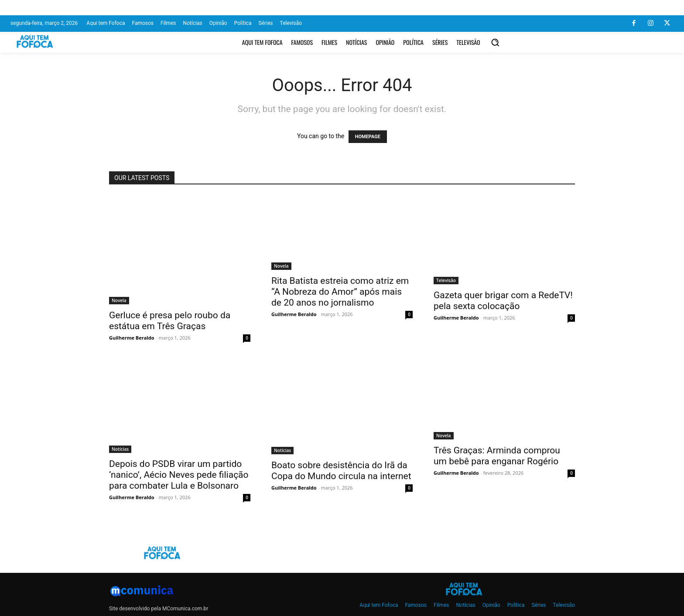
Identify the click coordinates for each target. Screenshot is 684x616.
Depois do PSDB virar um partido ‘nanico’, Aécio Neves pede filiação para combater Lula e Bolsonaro (179, 475)
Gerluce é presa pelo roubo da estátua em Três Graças (170, 321)
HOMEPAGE (368, 137)
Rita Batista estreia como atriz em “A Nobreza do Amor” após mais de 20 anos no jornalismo (340, 292)
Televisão (446, 280)
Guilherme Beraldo (132, 338)
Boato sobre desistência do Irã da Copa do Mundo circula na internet (341, 471)
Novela (119, 300)
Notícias (120, 449)
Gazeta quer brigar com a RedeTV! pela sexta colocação (503, 301)
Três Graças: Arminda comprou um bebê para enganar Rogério (497, 456)
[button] (495, 42)
